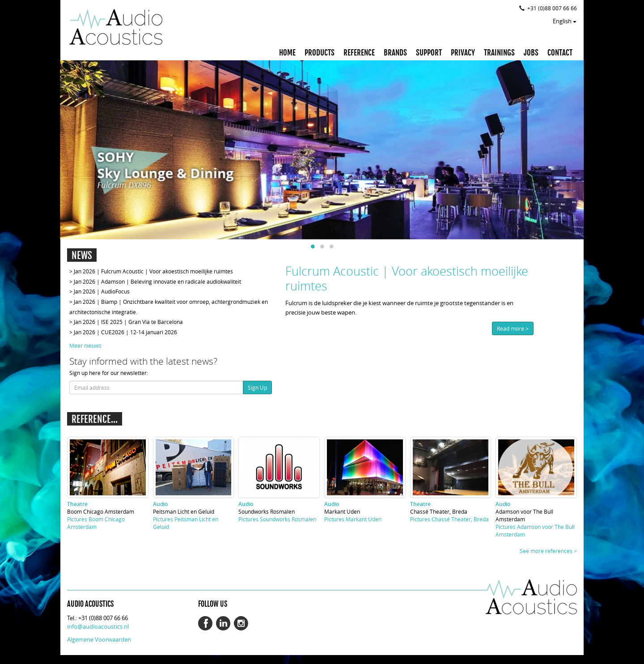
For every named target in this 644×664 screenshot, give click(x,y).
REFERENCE (359, 53)
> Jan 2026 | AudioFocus (100, 291)
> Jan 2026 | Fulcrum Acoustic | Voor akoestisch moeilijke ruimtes (151, 271)
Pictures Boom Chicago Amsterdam (96, 523)
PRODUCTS (320, 53)
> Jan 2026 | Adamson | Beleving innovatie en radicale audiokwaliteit (155, 281)
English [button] (565, 21)
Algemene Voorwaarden (99, 639)
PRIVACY (463, 53)
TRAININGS (499, 53)
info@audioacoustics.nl (98, 626)
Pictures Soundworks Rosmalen (277, 519)
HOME (287, 53)
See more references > (548, 551)
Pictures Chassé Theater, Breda (449, 519)
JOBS (531, 53)
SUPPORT (429, 53)
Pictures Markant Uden (353, 519)
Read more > (513, 328)
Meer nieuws (85, 345)
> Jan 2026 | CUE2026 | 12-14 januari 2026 (123, 332)
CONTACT (560, 53)
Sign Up (257, 387)
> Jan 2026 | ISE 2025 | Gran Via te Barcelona (126, 322)
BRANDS (395, 53)
